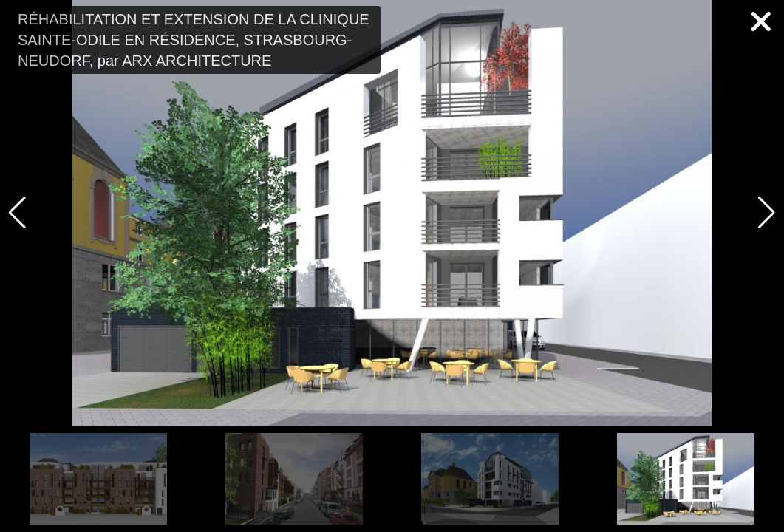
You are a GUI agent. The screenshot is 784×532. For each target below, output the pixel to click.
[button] (767, 213)
